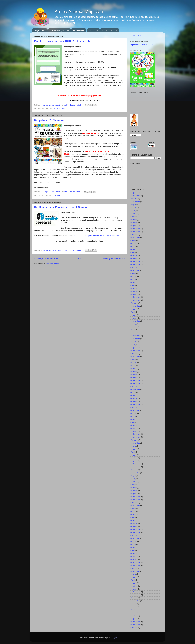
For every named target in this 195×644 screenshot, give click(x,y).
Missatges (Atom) (52, 264)
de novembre (135, 232)
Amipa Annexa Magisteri (79, 12)
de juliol (133, 208)
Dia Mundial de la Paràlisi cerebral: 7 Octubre (61, 207)
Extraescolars (79, 31)
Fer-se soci (93, 31)
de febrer (134, 223)
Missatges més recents (46, 258)
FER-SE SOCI (136, 36)
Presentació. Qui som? (59, 31)
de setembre (135, 202)
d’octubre (134, 199)
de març (134, 220)
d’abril (133, 217)
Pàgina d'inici (40, 31)
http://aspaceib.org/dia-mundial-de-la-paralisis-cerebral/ (97, 236)
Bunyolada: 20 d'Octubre (49, 120)
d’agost (133, 205)
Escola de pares (59, 108)
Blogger (114, 638)
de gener (134, 193)
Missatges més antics (114, 258)
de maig (133, 214)
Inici (80, 258)
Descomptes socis (110, 31)
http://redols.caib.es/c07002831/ (142, 45)
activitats (56, 195)
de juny (133, 211)
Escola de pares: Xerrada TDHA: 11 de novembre (63, 41)
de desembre (135, 196)
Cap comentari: (76, 105)
